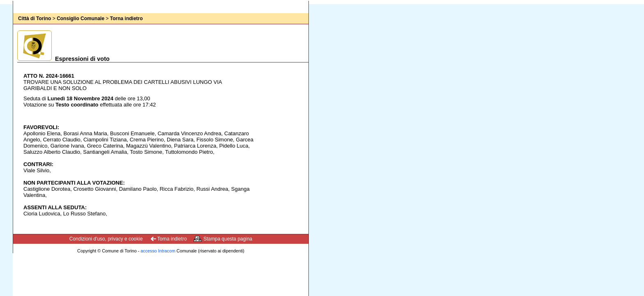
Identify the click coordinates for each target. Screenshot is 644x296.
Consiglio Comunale (80, 18)
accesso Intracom (158, 251)
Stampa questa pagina (228, 239)
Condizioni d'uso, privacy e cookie (106, 239)
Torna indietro (126, 18)
